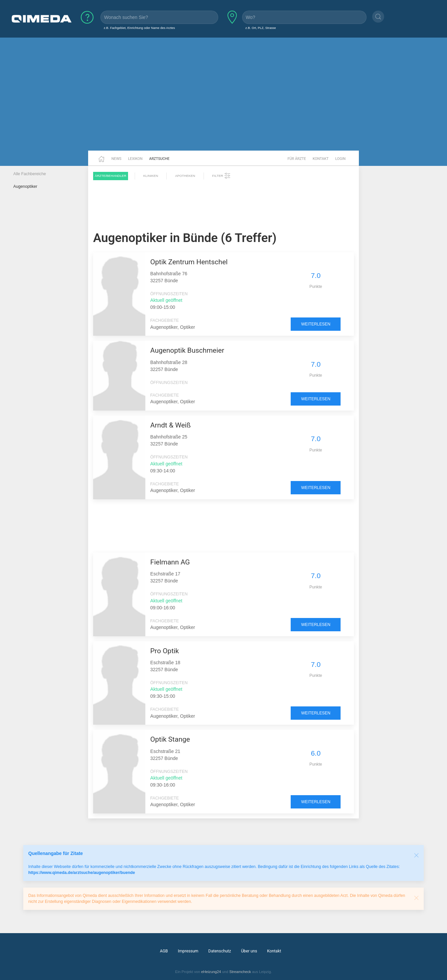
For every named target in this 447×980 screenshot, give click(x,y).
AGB (164, 951)
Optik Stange (170, 739)
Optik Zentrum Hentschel (189, 262)
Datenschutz (220, 951)
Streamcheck (240, 972)
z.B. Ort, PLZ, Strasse (261, 28)
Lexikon (135, 159)
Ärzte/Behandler (111, 176)
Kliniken (151, 176)
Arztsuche (159, 159)
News (116, 159)
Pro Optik (165, 651)
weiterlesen (316, 324)
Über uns (249, 951)
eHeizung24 (211, 972)
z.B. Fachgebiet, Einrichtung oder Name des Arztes (139, 28)
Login (340, 159)
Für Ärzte (297, 159)
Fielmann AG (170, 562)
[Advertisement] (223, 99)
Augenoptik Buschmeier (187, 350)
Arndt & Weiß (171, 425)
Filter (222, 176)
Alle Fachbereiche (30, 174)
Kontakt (321, 159)
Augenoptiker (25, 186)
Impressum (188, 951)
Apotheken (185, 176)
